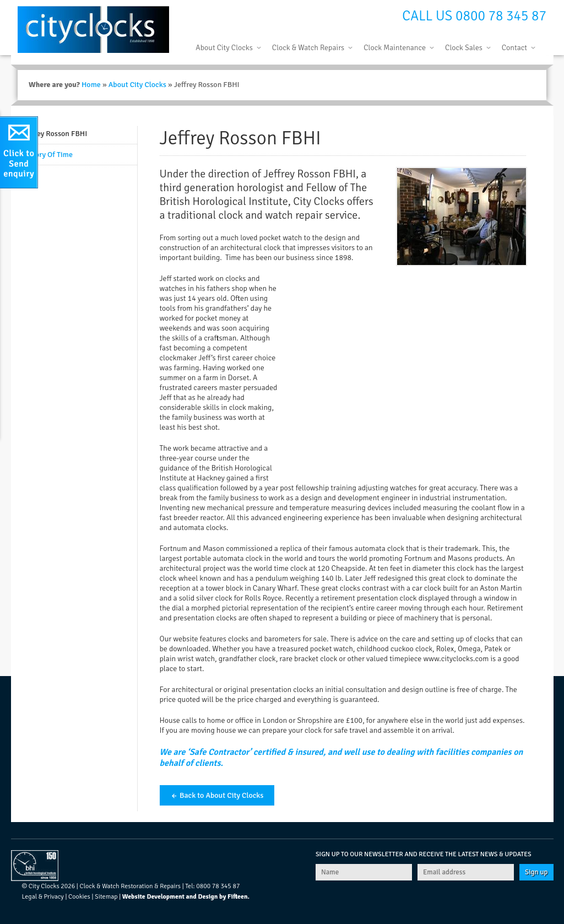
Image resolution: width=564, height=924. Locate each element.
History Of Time (47, 155)
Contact (514, 48)
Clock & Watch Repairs (308, 48)
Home (91, 85)
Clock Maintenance (395, 48)
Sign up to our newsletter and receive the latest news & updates (424, 854)
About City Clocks (224, 48)
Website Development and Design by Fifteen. (186, 897)
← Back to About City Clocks (217, 795)
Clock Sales (464, 48)
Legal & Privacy (43, 897)
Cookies (79, 897)
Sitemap (106, 897)
